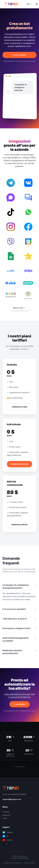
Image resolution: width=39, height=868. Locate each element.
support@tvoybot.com (12, 799)
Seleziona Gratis (20, 407)
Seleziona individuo (20, 464)
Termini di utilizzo (29, 863)
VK (5, 836)
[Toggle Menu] (37, 4)
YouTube (7, 840)
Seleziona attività (19, 525)
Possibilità (6, 812)
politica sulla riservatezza (12, 863)
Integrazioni (6, 815)
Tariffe (5, 818)
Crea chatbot (20, 55)
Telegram (8, 832)
